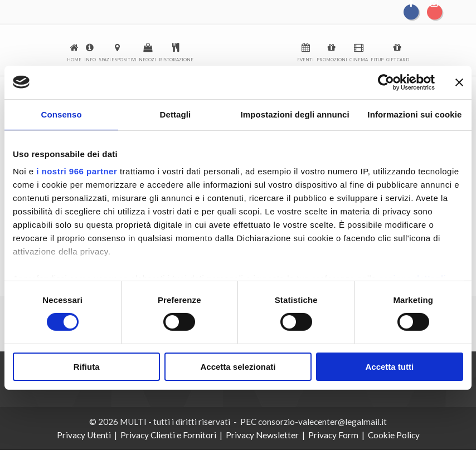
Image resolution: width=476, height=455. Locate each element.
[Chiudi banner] (459, 82)
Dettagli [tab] (176, 114)
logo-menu (245, 51)
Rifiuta (87, 367)
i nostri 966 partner (77, 171)
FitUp (377, 60)
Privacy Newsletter (262, 435)
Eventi (305, 60)
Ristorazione (176, 60)
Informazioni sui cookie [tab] (414, 114)
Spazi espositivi (118, 60)
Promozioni (332, 60)
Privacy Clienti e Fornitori (168, 435)
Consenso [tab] (61, 114)
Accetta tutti (389, 367)
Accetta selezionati (238, 367)
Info (90, 60)
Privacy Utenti (84, 435)
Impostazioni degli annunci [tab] (295, 114)
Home (74, 60)
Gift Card (398, 60)
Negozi (147, 60)
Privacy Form (333, 435)
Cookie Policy (394, 435)
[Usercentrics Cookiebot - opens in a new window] (386, 82)
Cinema (359, 60)
